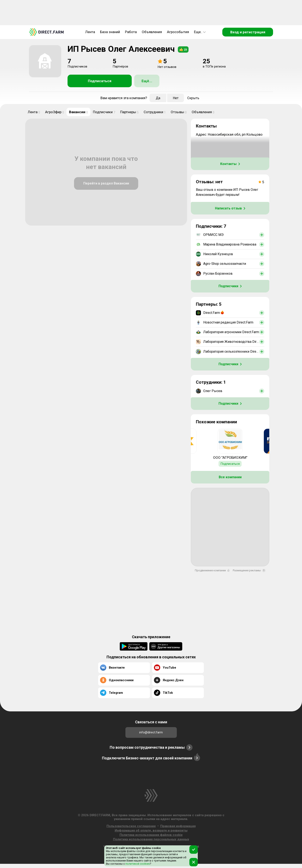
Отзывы (179, 112)
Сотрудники (155, 112)
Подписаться (100, 81)
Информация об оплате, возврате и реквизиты (151, 830)
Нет (176, 98)
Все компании (230, 477)
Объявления (152, 32)
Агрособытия (178, 32)
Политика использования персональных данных (151, 839)
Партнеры (129, 112)
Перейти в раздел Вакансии (106, 183)
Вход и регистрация (248, 32)
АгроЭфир (55, 112)
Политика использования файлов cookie (151, 835)
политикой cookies (137, 864)
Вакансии (78, 112)
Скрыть (193, 98)
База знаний (110, 32)
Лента (90, 32)
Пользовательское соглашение (131, 826)
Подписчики (104, 112)
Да (158, 98)
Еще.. (200, 32)
